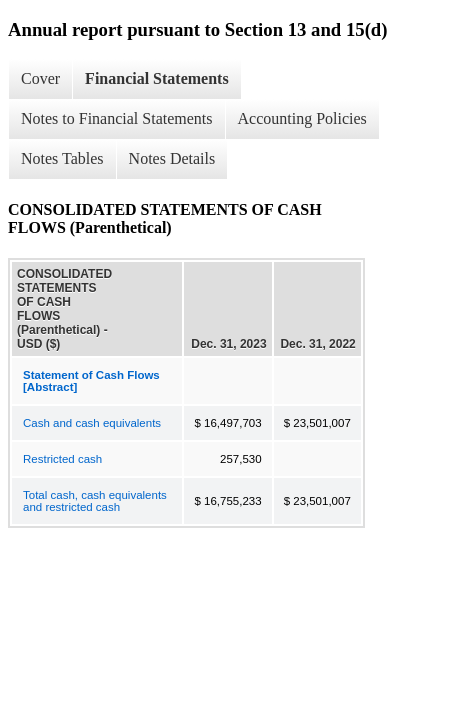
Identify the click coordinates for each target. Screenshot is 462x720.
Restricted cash (62, 459)
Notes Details (172, 158)
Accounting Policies (302, 118)
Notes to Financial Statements (117, 118)
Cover (40, 78)
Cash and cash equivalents (92, 423)
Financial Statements (157, 78)
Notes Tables (62, 158)
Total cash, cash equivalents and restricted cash (95, 501)
